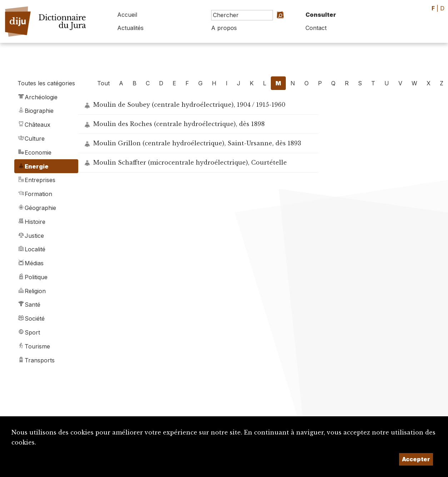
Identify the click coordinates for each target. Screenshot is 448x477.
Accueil (127, 15)
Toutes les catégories (46, 83)
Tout (103, 83)
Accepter (416, 459)
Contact (316, 28)
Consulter (321, 15)
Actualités (130, 28)
